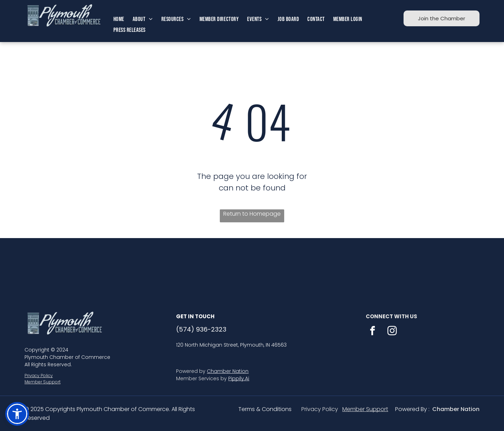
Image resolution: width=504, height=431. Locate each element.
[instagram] (392, 332)
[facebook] (373, 332)
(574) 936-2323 (201, 329)
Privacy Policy (39, 376)
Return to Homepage (252, 214)
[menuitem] (119, 19)
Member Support (43, 382)
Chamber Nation (228, 371)
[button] (17, 414)
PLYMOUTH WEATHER (252, 264)
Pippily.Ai (239, 378)
